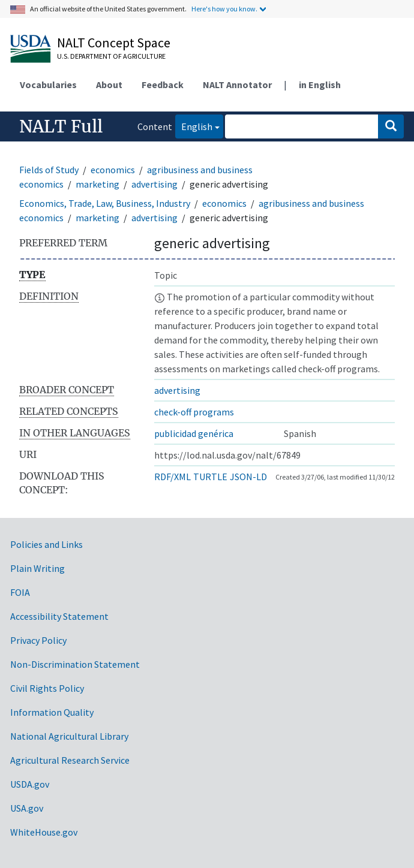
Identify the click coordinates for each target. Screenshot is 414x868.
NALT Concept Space (114, 43)
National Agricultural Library (69, 736)
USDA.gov (30, 784)
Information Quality (52, 712)
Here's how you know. (224, 9)
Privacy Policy (38, 640)
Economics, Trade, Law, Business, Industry (105, 203)
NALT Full (61, 126)
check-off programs (194, 412)
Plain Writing (37, 568)
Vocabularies (48, 85)
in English (320, 85)
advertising (154, 184)
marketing (97, 184)
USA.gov (27, 808)
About (109, 85)
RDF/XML (172, 477)
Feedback (163, 85)
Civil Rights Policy (47, 688)
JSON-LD (248, 477)
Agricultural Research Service (70, 760)
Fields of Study (49, 170)
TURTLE (210, 477)
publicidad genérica (194, 433)
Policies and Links (46, 544)
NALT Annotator (237, 85)
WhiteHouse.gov (44, 832)
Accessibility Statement (59, 616)
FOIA (20, 592)
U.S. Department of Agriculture (111, 56)
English (194, 126)
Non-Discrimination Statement (75, 664)
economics (113, 170)
